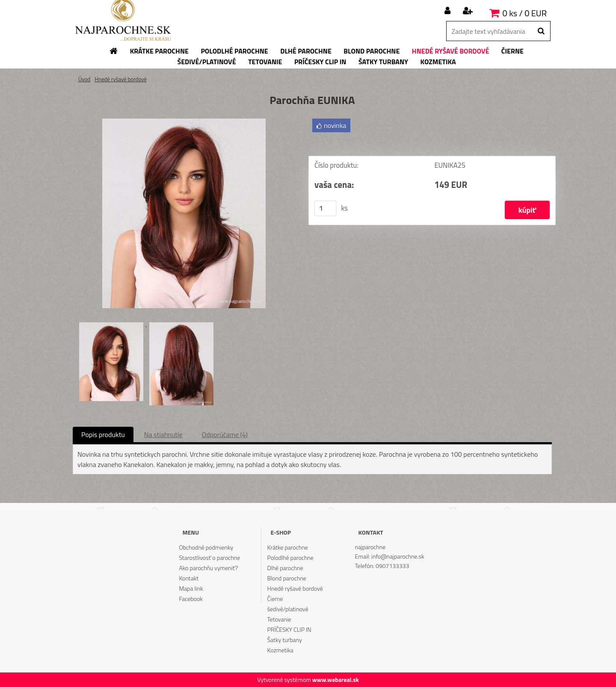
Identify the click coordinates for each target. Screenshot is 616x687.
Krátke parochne (288, 547)
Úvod (84, 79)
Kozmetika (280, 650)
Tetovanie (279, 619)
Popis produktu (103, 434)
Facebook (191, 599)
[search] (541, 31)
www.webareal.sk (336, 680)
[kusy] (326, 209)
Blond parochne (287, 578)
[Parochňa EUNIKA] (184, 122)
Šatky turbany (285, 640)
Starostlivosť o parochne (209, 558)
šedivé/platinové (288, 609)
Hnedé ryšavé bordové (121, 79)
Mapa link (191, 588)
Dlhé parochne (285, 568)
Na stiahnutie (163, 434)
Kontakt (189, 578)
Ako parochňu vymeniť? (208, 568)
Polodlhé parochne (290, 558)
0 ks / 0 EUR (525, 13)
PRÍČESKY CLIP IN (289, 629)
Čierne (275, 599)
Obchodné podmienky (206, 547)
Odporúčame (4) (225, 434)
